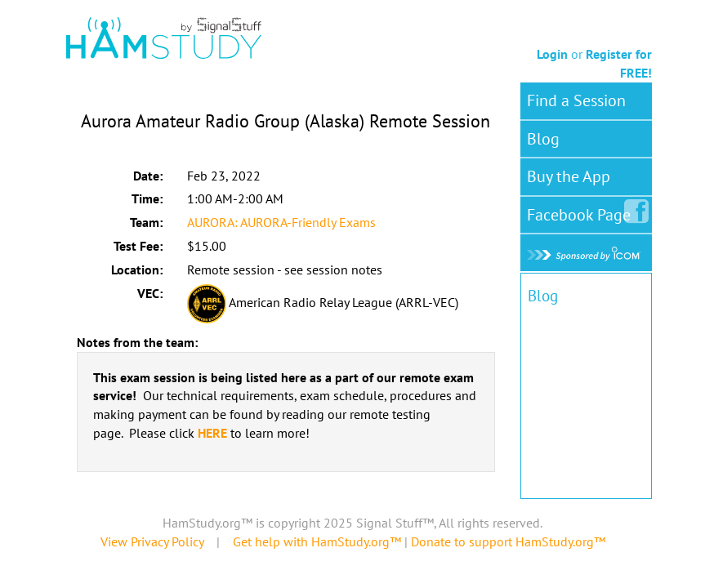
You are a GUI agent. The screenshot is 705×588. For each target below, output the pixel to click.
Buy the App (569, 176)
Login (552, 54)
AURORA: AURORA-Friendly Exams (281, 222)
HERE (212, 433)
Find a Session (576, 100)
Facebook (582, 212)
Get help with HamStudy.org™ (317, 541)
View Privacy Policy (152, 541)
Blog (543, 139)
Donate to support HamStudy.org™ (508, 541)
